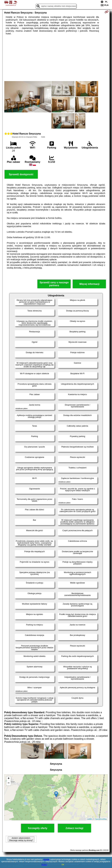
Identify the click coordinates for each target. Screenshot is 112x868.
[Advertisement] (56, 58)
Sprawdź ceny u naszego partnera (54, 284)
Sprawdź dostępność (21, 174)
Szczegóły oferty (38, 828)
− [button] (9, 783)
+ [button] (9, 779)
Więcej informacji (89, 284)
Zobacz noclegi (74, 828)
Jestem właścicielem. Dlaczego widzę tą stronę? (21, 839)
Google (46, 859)
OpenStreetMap (101, 819)
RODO (44, 865)
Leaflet (89, 819)
